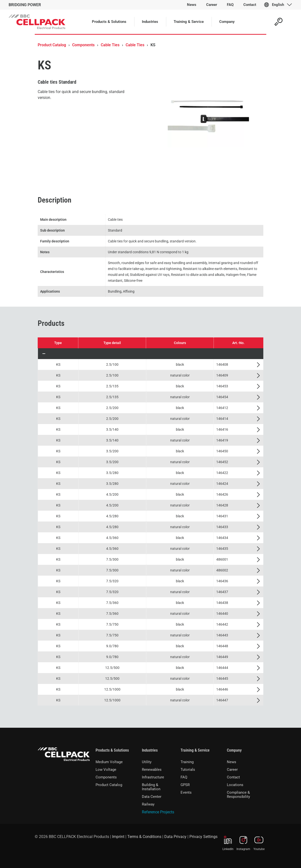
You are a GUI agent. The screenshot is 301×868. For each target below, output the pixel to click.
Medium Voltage (109, 762)
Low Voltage (106, 770)
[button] (151, 354)
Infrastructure (153, 777)
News (232, 762)
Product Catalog (52, 45)
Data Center (152, 797)
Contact (233, 777)
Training (187, 762)
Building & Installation (151, 787)
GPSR (185, 785)
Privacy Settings (203, 837)
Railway (148, 804)
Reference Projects (158, 812)
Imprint (118, 837)
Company (234, 750)
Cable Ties (110, 45)
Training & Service (195, 750)
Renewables (152, 770)
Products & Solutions (112, 750)
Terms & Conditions (144, 837)
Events (186, 792)
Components (83, 45)
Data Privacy (175, 837)
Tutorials (188, 770)
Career (232, 770)
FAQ (184, 777)
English (278, 5)
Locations (235, 785)
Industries (150, 750)
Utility (147, 762)
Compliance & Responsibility (238, 795)
